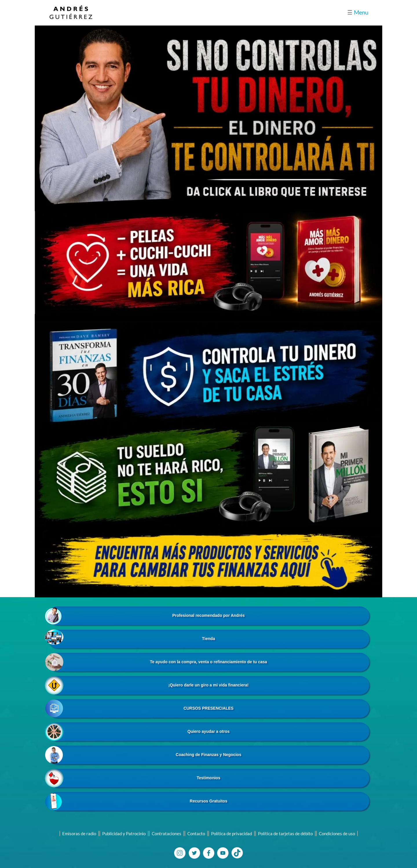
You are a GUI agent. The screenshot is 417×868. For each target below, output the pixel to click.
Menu (358, 12)
